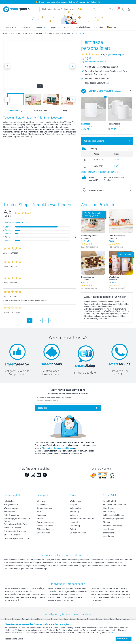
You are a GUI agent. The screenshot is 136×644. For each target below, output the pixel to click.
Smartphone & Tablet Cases (16, 524)
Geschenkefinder (83, 27)
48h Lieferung (109, 512)
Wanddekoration (11, 508)
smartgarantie (109, 533)
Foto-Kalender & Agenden (15, 531)
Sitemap (107, 522)
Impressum (42, 515)
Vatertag (74, 515)
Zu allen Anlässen (78, 533)
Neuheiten (68, 27)
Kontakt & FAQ (109, 501)
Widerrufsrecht (44, 533)
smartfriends (109, 529)
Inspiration (98, 27)
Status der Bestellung (112, 526)
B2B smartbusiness (46, 529)
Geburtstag (75, 526)
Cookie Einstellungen (15, 639)
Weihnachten (76, 501)
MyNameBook (10, 512)
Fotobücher (9, 501)
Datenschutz (43, 505)
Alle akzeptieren (123, 639)
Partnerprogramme (45, 522)
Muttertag (74, 512)
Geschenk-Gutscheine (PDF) (16, 538)
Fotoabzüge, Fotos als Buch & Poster (17, 520)
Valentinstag (76, 508)
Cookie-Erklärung (45, 508)
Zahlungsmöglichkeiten (113, 515)
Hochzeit (74, 522)
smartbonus (108, 536)
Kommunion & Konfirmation (82, 519)
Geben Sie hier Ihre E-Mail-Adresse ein (54, 398)
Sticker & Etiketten (12, 535)
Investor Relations (45, 526)
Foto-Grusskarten (12, 515)
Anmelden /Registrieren (113, 519)
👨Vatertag (112, 27)
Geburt (73, 529)
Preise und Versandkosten (115, 505)
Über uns (41, 501)
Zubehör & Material (12, 528)
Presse (40, 519)
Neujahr (73, 505)
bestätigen (43, 408)
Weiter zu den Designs (94, 141)
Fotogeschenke (11, 505)
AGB (39, 512)
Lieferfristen (108, 508)
